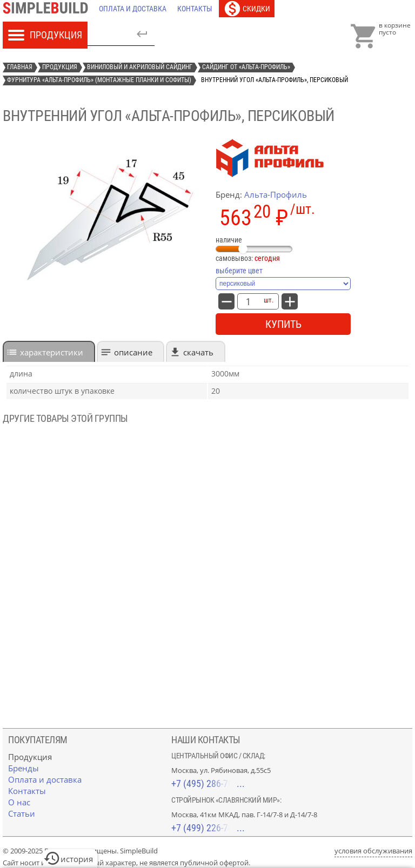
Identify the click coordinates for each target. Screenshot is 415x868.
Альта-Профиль (276, 194)
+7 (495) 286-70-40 (208, 783)
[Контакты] (195, 9)
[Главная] (48, 9)
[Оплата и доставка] (133, 9)
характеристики (52, 352)
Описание (133, 352)
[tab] (49, 351)
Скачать (198, 352)
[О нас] (19, 802)
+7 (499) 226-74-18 (208, 828)
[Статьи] (22, 813)
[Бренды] (24, 768)
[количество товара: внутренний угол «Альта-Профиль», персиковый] (248, 301)
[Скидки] (247, 9)
